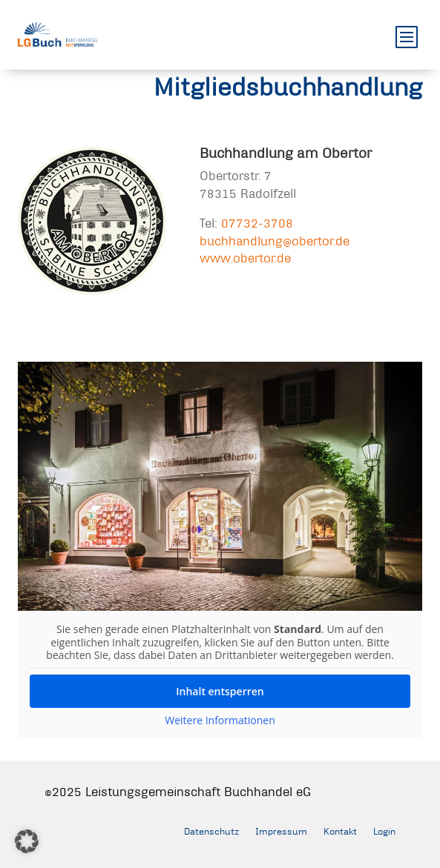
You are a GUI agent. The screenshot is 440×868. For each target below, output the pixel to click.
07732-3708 (257, 223)
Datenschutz (211, 831)
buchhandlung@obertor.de (275, 241)
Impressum (281, 831)
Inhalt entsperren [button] (220, 690)
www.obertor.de (245, 258)
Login (384, 831)
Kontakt (340, 831)
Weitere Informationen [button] (220, 720)
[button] (27, 841)
